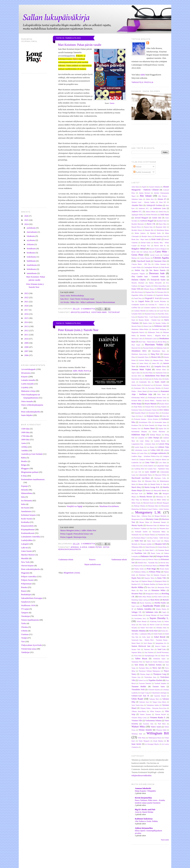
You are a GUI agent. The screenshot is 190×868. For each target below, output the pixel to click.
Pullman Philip (155, 572)
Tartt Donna (139, 665)
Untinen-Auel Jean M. (141, 696)
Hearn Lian (148, 326)
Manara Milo (143, 484)
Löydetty (25, 387)
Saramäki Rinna (137, 615)
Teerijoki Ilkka (144, 668)
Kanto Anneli (160, 382)
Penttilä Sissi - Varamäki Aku (148, 563)
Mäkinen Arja (164, 525)
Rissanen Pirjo (137, 594)
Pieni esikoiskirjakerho (31, 412)
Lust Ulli (138, 472)
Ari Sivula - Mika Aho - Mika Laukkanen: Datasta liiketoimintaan (88, 302)
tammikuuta (32, 273)
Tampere (25, 613)
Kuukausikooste (28, 533)
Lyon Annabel (150, 472)
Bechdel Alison (137, 230)
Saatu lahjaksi (27, 415)
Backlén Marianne (138, 224)
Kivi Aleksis (164, 410)
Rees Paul (151, 587)
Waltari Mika (138, 726)
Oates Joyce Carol (154, 541)
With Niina (142, 738)
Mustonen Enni (151, 525)
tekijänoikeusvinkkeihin (141, 775)
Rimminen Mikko (159, 590)
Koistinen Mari (99, 312)
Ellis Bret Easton (137, 292)
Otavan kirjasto (27, 566)
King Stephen (162, 407)
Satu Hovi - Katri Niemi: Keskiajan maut (77, 299)
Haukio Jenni (147, 323)
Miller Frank (136, 503)
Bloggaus (25, 468)
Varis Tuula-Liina (137, 705)
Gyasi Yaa (163, 311)
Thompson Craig (160, 674)
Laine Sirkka (145, 441)
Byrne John (136, 252)
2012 (27, 330)
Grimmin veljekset (150, 308)
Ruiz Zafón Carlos (160, 597)
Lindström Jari (137, 463)
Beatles (24, 461)
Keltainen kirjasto (29, 515)
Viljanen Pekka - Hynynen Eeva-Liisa (153, 708)
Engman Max (150, 292)
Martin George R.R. (152, 487)
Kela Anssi (161, 394)
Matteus (148, 490)
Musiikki (25, 558)
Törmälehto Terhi (138, 690)
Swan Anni (138, 656)
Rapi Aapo (135, 581)
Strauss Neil (136, 649)
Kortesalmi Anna (160, 422)
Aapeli (144, 187)
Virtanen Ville (137, 721)
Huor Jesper (136, 345)
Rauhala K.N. (136, 584)
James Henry (144, 363)
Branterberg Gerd (161, 236)
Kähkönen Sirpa (138, 435)
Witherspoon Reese (155, 738)
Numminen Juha (163, 535)
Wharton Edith (161, 730)
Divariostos (26, 373)
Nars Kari (153, 528)
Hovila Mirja (162, 342)
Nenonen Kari (164, 528)
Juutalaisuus (26, 511)
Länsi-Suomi (26, 551)
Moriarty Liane (152, 519)
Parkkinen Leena (140, 559)
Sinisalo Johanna (139, 631)
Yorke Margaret (144, 741)
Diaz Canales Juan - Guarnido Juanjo (148, 277)
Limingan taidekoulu (158, 453)
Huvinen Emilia (148, 348)
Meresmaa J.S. (161, 497)
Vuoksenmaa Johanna (153, 721)
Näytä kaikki (165, 840)
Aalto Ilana (135, 187)
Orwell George (137, 550)
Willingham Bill (158, 733)
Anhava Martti (150, 212)
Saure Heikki (164, 615)
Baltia (24, 458)
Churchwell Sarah (143, 261)
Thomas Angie (145, 674)
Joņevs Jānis (136, 373)
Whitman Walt (137, 734)
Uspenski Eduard (160, 696)
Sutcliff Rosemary (163, 652)
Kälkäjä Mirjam (155, 435)
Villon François (155, 711)
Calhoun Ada (147, 252)
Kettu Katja (136, 404)
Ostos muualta (27, 401)
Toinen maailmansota (30, 620)
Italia (23, 504)
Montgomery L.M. (148, 512)
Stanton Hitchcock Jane (141, 646)
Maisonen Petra (151, 481)
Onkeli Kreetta (150, 547)
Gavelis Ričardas (160, 301)
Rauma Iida (162, 584)
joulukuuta (32, 228)
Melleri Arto (152, 493)
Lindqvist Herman (145, 460)
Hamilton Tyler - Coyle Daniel (148, 317)
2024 (27, 224)
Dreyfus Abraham (138, 283)
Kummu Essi (136, 429)
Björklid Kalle (156, 233)
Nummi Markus (150, 535)
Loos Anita (162, 463)
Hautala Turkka (161, 323)
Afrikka (24, 447)
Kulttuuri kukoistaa (144, 819)
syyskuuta (31, 240)
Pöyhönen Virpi (144, 575)
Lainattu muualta (28, 380)
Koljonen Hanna (153, 416)
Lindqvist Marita (160, 460)
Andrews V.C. (137, 212)
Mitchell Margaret (163, 503)
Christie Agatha (161, 258)
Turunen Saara (159, 687)
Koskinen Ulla (136, 425)
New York (25, 562)
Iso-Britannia (27, 501)
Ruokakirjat (26, 594)
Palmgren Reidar (163, 556)
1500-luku (25, 429)
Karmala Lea (149, 385)
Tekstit (137, 167)
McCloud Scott (137, 494)
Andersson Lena (159, 208)
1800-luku (25, 439)
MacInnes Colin (160, 478)
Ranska (24, 587)
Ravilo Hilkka (137, 587)
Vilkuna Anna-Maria (139, 711)
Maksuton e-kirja (28, 391)
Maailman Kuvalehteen (109, 506)
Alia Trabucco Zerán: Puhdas (146, 821)
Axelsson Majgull (147, 221)
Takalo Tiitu (165, 656)
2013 (27, 326)
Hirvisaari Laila (137, 339)
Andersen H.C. (144, 208)
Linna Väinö (150, 463)
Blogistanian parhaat (30, 472)
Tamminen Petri (137, 662)
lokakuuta (31, 236)
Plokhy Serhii (139, 569)
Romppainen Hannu (152, 594)
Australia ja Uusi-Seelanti (32, 454)
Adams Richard (144, 193)
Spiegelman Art (161, 643)
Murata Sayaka (137, 525)
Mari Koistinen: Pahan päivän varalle (80, 45)
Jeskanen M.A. (145, 367)
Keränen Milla (136, 401)
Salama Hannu (161, 609)
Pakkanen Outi (147, 556)
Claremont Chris (160, 261)
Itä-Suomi (25, 508)
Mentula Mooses (146, 497)
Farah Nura (138, 298)
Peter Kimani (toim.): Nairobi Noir (78, 330)
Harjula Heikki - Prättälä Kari (150, 320)
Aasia (24, 443)
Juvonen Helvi (137, 376)
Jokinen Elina (161, 370)
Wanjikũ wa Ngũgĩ (75, 506)
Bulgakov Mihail (139, 249)
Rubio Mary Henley (145, 597)
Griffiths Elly (136, 308)
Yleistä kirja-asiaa (29, 649)
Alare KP (162, 202)
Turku (24, 623)
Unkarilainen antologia (159, 693)
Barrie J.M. (151, 224)
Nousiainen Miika (159, 532)
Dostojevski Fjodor (158, 280)
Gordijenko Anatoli (138, 305)
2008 (27, 347)
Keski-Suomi (27, 519)
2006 (27, 355)
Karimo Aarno (136, 385)
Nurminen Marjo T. (140, 538)
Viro (23, 641)
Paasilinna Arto (141, 553)
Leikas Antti (155, 450)
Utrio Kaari (137, 699)
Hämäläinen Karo (159, 351)
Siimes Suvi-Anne (147, 628)
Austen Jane (157, 218)
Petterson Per (138, 566)
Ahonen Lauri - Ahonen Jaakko (143, 202)
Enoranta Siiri (162, 292)
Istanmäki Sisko (143, 357)
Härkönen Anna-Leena (139, 354)
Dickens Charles (139, 280)
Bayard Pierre (136, 227)
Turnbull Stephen (160, 683)
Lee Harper (151, 447)
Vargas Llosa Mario (159, 702)
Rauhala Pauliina (150, 584)
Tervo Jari (157, 668)
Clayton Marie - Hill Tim (141, 264)
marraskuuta (32, 232)
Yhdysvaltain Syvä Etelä (31, 645)
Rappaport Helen (161, 581)
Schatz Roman (142, 621)
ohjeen (75, 59)
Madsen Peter (136, 481)
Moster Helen (144, 522)
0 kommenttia (88, 309)
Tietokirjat (25, 616)
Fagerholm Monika (162, 295)
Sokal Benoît (160, 637)
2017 (27, 310)
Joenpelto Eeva (160, 367)
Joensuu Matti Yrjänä (141, 369)
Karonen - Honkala (162, 385)
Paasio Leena (156, 553)
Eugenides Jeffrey (138, 295)
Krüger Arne (162, 425)
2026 (27, 216)
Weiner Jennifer (145, 730)
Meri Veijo (135, 500)
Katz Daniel (154, 391)
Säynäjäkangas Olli (151, 656)
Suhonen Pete (149, 649)
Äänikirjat (25, 652)
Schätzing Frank (156, 621)
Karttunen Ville (139, 388)
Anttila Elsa (162, 212)
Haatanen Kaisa (150, 314)
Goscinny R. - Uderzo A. (157, 305)
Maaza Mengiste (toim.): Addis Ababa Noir (78, 530)
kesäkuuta (31, 253)
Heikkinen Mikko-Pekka (140, 329)
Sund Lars (162, 649)
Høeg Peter (155, 354)
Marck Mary (136, 487)
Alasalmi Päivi (137, 205)
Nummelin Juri (137, 535)
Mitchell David (148, 503)
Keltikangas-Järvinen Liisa (157, 398)
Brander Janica (147, 236)
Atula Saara (165, 215)
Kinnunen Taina (137, 410)
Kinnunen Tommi (151, 410)
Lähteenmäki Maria (145, 475)
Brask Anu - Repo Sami (140, 239)
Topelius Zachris (155, 680)
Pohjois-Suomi (27, 580)
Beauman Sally (161, 227)
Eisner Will (136, 289)
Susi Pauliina (149, 652)
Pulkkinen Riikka (140, 572)
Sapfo (164, 612)
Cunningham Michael (151, 267)
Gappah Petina (144, 301)
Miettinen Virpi (148, 500)
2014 (27, 322)
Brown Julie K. (160, 246)
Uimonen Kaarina (154, 690)
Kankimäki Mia (145, 382)
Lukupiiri (25, 544)
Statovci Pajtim (160, 646)
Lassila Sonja (139, 447)
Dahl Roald (165, 267)
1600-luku (25, 432)
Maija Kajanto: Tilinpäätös (145, 791)
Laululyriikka (27, 540)
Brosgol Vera (145, 246)
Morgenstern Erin (137, 519)
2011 (27, 335)
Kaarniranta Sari (137, 379)
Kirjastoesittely (27, 526)
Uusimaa (25, 634)
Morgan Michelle (160, 516)
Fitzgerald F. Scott (152, 298)
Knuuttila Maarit (140, 413)
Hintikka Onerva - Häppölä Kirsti (153, 336)
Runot (24, 591)
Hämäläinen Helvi (139, 351)
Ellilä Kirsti (162, 289)
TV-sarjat (25, 609)
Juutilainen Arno (161, 373)
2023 (27, 293)
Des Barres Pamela (157, 270)
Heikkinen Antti (160, 326)
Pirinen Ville (164, 566)
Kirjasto (24, 377)
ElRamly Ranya (149, 289)
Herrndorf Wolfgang (159, 329)
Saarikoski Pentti (151, 606)
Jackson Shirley (144, 360)
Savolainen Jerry (140, 618)
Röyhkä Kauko (160, 603)
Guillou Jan (153, 311)
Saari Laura (136, 606)
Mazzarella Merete (160, 490)
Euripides (150, 295)
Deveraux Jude (157, 273)
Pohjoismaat (26, 584)
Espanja (24, 486)
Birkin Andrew (140, 233)
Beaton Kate (148, 227)
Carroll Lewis (155, 255)
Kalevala (148, 379)
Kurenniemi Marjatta (139, 432)
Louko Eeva (136, 466)
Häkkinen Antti (161, 348)
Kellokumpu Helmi (138, 398)
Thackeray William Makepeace (149, 671)
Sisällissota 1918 (28, 605)
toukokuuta (32, 257)
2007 (27, 351)
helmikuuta (32, 269)
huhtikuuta (32, 261)
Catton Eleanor (145, 258)
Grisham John (164, 308)
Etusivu (92, 559)
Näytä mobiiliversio (93, 564)
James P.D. (156, 363)
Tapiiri (148, 662)
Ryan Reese (155, 600)
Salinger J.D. (137, 612)
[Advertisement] (100, 860)
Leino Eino (143, 453)
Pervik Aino (165, 563)
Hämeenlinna (27, 493)
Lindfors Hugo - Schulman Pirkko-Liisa (145, 456)
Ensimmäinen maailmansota (33, 479)
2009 (27, 343)
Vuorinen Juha (148, 724)
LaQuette (141, 438)
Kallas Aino (158, 379)
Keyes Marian (151, 404)
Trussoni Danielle (145, 683)
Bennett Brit (149, 230)
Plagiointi (25, 573)
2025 (27, 220)
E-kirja (24, 476)
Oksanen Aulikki (146, 544)
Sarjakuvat (26, 602)
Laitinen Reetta (160, 441)
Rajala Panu (136, 578)
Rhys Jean (144, 590)
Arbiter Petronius (152, 215)
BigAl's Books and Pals (145, 809)
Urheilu (24, 631)
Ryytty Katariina (146, 603)
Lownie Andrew (148, 466)
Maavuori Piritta (161, 475)
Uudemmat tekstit (66, 559)
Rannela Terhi (149, 578)
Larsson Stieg (164, 444)
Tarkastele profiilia (142, 82)
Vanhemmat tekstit (119, 559)
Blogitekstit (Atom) (72, 573)
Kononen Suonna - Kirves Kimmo (146, 419)
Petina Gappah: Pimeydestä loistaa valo (77, 534)
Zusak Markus (158, 741)
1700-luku (25, 436)
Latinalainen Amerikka (31, 537)
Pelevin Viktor (153, 559)
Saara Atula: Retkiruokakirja (72, 296)
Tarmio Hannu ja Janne (161, 662)
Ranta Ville (162, 578)
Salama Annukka (144, 609)
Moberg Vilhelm (140, 506)
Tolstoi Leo (142, 680)
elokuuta (31, 244)
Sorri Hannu (148, 643)
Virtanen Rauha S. (158, 717)
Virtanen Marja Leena (139, 718)
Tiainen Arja (136, 677)
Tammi (112, 103)
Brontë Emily (146, 243)
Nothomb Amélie (141, 532)
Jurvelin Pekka (148, 373)
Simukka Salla (161, 628)
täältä (143, 75)
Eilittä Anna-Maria (160, 286)
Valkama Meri (154, 699)
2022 (27, 297)
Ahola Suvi (150, 199)
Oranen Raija (162, 547)
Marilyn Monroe (28, 555)
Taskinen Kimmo (155, 665)
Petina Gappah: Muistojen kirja (73, 537)
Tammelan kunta (159, 659)
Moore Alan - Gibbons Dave (141, 516)
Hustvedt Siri (136, 348)
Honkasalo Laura (151, 339)
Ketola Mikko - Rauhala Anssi (156, 401)
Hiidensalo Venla (154, 332)
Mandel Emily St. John (158, 484)
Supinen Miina (137, 652)
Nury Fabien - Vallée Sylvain (159, 538)
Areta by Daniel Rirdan (144, 812)
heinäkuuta (32, 248)
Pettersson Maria (151, 566)
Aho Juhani (146, 196)
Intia (23, 497)
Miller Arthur (161, 500)
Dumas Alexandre (155, 283)
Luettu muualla (27, 384)
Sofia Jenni (146, 637)
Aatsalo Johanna (154, 187)
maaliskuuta (32, 265)
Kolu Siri (166, 416)
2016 (27, 314)
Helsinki (25, 490)
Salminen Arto (152, 612)
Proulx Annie (164, 569)
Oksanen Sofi (160, 544)
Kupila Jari (162, 429)
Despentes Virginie (138, 274)
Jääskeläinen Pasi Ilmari (155, 376)
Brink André (156, 239)
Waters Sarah (156, 727)
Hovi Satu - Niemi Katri (147, 342)
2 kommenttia (88, 544)
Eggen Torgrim (146, 286)
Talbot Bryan (141, 658)
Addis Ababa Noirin (81, 371)
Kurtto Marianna (159, 432)
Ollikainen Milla (137, 547)
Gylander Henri (137, 314)
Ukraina (24, 627)
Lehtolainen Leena (141, 450)
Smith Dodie (158, 634)
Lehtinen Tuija (163, 447)
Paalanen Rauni (164, 550)
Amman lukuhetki (143, 788)
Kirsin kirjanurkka (143, 798)
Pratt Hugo (151, 569)
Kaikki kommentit (142, 172)
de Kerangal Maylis (152, 744)
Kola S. (141, 416)
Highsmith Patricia (138, 332)
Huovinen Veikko (154, 344)
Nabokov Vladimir (140, 528)
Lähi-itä (24, 548)
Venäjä (24, 638)
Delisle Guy (140, 270)
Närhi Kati (139, 541)
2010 (27, 339)
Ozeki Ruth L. (150, 550)
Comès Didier (136, 267)
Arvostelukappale (28, 369)
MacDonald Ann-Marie (141, 478)
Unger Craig (145, 693)
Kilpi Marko (138, 407)
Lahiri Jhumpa (153, 438)
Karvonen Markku (154, 388)
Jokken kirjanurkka (144, 828)
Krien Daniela (149, 425)
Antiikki (25, 450)
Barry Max (163, 224)
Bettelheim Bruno (163, 230)
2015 (27, 318)
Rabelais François (160, 575)
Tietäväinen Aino (150, 677)
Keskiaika (25, 522)
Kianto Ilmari (165, 404)
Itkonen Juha (156, 357)
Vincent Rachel (160, 714)
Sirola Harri (153, 631)
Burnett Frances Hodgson (158, 249)
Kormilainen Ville (145, 422)
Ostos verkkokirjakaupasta (32, 405)
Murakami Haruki (160, 522)
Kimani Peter (95, 547)
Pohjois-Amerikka (29, 576)
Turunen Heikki (139, 686)
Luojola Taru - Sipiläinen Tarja (158, 469)
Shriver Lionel (155, 625)
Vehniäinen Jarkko (153, 705)
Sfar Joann (142, 625)
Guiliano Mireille (140, 311)
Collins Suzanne (160, 264)
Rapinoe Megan (147, 581)
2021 (27, 302)
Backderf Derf (162, 221)
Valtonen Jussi (144, 702)
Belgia (24, 465)
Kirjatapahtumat (28, 529)
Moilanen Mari (153, 506)
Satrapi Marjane (151, 615)
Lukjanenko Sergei (163, 466)
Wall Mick (162, 724)
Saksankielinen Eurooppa (32, 598)
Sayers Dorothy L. (159, 618)
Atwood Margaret (141, 218)
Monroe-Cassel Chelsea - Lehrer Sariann (155, 509)
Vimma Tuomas (145, 714)
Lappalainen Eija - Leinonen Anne (143, 444)
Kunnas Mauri (149, 429)
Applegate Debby (137, 215)
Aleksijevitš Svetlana (154, 205)
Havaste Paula (136, 326)
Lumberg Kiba (139, 469)
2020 (27, 306)
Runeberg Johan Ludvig (140, 600)
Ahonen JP (162, 199)
